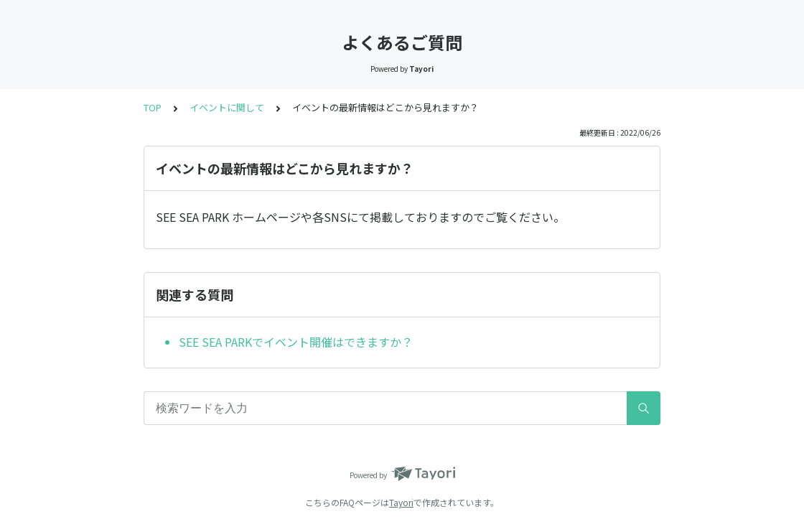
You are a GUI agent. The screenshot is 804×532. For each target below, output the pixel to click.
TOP (153, 107)
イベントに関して (227, 107)
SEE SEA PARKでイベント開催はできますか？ (296, 342)
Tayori (401, 502)
